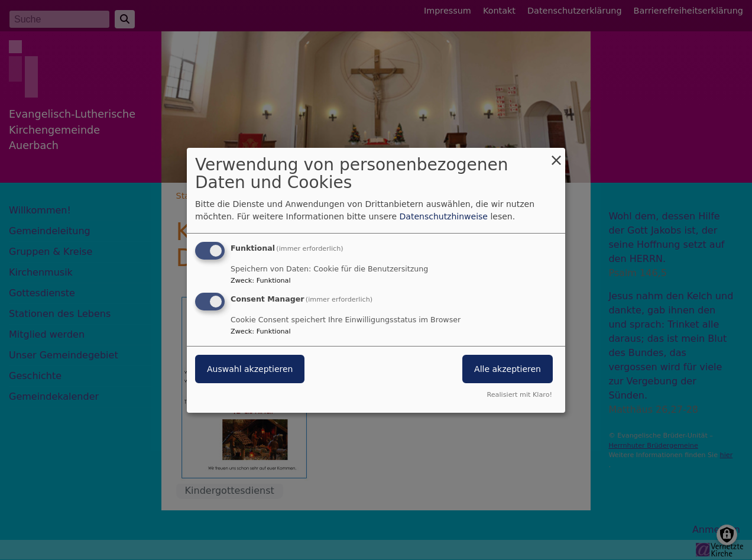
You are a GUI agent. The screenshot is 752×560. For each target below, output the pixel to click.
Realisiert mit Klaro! (519, 395)
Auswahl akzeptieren (250, 369)
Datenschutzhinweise (444, 216)
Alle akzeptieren (508, 369)
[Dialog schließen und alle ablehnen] (556, 155)
